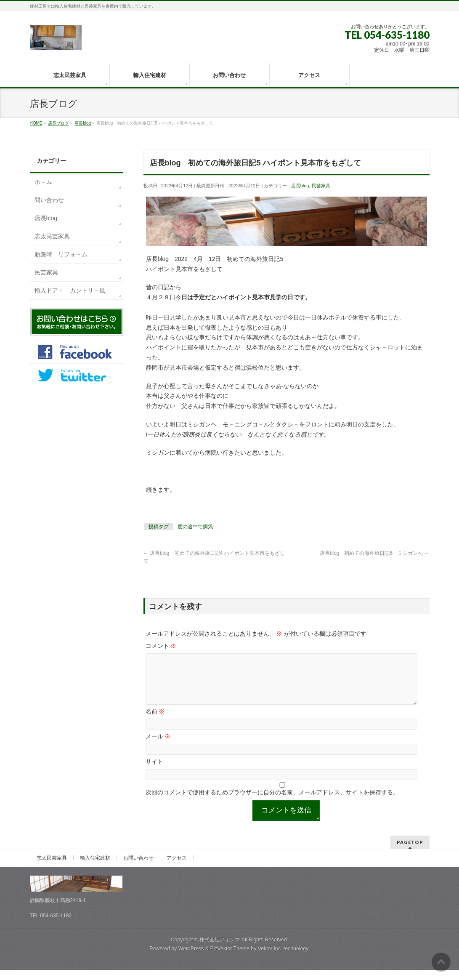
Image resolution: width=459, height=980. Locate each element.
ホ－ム (43, 182)
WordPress (191, 959)
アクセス (177, 868)
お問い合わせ (138, 868)
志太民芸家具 (52, 236)
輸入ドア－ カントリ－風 (70, 290)
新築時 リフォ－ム (61, 254)
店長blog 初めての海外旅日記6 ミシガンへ (375, 553)
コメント (161, 646)
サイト (154, 772)
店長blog (300, 186)
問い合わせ (49, 200)
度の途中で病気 (195, 527)
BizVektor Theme (230, 959)
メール (158, 746)
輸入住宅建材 (95, 868)
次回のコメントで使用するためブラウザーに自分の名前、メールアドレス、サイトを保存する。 (272, 802)
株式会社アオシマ (220, 950)
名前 (155, 722)
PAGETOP (410, 852)
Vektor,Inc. (270, 959)
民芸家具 (321, 186)
